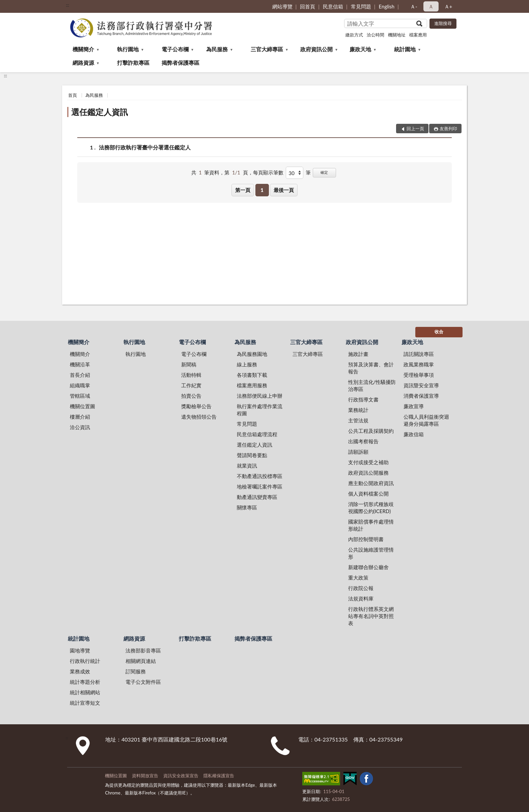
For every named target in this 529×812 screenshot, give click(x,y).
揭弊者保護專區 (180, 63)
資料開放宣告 (145, 776)
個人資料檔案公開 (368, 494)
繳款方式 (354, 35)
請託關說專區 (419, 354)
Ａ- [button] (414, 6)
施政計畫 (358, 354)
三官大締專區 (267, 49)
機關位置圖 (82, 406)
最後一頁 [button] (284, 190)
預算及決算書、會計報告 (371, 368)
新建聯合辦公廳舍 (368, 567)
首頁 (73, 95)
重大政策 (358, 578)
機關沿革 (80, 364)
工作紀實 (191, 385)
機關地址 (397, 35)
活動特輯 (191, 375)
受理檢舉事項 (419, 375)
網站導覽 (282, 6)
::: (67, 5)
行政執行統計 (85, 661)
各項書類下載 (252, 375)
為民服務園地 (252, 354)
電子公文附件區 (143, 682)
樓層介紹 (80, 417)
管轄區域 (80, 396)
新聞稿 (189, 364)
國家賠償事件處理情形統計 (371, 525)
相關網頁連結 (141, 661)
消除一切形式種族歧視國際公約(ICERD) (371, 508)
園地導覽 (80, 650)
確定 (324, 172)
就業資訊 (247, 466)
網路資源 (83, 63)
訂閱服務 (136, 671)
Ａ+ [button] (448, 6)
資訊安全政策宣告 (181, 776)
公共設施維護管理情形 (371, 553)
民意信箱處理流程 (257, 434)
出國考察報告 (363, 441)
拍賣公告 (191, 396)
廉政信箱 (414, 434)
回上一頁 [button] (415, 129)
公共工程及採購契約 (371, 431)
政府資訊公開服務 (368, 473)
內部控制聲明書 (366, 539)
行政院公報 (361, 588)
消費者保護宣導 (421, 396)
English (387, 6)
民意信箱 (333, 6)
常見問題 (361, 6)
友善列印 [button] (448, 129)
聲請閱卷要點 (252, 455)
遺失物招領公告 (199, 417)
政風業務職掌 (419, 364)
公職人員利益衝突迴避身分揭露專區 (426, 420)
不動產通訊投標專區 (260, 476)
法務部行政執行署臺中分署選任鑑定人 (145, 147)
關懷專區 (247, 507)
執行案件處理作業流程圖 (260, 410)
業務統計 (358, 410)
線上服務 (247, 364)
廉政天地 (360, 49)
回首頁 (308, 6)
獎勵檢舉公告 (196, 406)
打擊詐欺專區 (133, 63)
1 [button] (262, 190)
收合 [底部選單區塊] (439, 332)
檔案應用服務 (252, 385)
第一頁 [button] (243, 190)
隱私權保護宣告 (219, 776)
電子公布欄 (175, 49)
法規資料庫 (361, 598)
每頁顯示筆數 (268, 172)
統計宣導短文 (85, 703)
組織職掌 (80, 385)
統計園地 (405, 49)
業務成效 (80, 671)
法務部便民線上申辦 (260, 396)
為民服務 (217, 49)
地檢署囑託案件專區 (260, 486)
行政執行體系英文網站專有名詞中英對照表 (371, 616)
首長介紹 (80, 375)
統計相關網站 (85, 692)
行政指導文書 (363, 399)
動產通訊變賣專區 (257, 497)
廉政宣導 (414, 406)
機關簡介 (83, 49)
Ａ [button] (431, 6)
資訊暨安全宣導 (421, 385)
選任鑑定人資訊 (100, 112)
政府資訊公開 (316, 49)
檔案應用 (418, 35)
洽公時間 (375, 35)
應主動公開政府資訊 (371, 483)
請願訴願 (358, 452)
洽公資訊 (80, 427)
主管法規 (358, 420)
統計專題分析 (85, 682)
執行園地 (128, 49)
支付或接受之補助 (368, 462)
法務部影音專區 (143, 650)
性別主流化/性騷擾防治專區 (372, 385)
